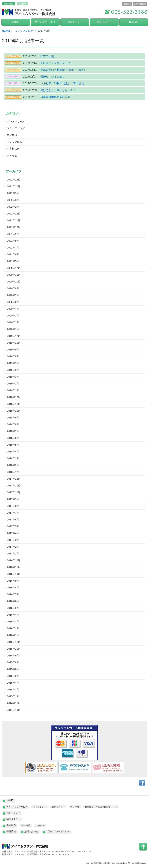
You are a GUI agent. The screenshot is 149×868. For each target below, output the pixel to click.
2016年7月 (13, 594)
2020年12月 (14, 268)
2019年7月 (13, 363)
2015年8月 (13, 662)
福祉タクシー (104, 22)
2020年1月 (13, 329)
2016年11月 (14, 567)
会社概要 (26, 825)
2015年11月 (14, 642)
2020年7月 (13, 295)
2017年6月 (13, 520)
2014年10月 (14, 710)
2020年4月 (13, 309)
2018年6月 (13, 438)
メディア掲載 (15, 142)
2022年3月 (13, 200)
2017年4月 (13, 533)
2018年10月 (14, 411)
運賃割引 (75, 807)
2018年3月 (13, 458)
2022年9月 (13, 193)
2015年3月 (13, 690)
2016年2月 (13, 628)
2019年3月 (13, 377)
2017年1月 (13, 554)
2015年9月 (13, 656)
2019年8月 (13, 356)
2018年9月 (13, 418)
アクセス (40, 825)
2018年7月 (13, 431)
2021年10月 (14, 227)
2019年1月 (13, 390)
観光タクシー (75, 22)
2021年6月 (13, 254)
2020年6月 (13, 302)
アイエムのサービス (45, 22)
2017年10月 (14, 492)
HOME (16, 22)
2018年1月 (13, 472)
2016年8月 (13, 588)
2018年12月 (14, 397)
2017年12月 (14, 479)
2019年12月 (14, 336)
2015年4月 (13, 683)
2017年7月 (13, 513)
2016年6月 (13, 601)
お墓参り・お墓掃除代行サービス (101, 807)
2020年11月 (14, 275)
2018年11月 (14, 404)
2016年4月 (13, 615)
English (23, 4)
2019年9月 (13, 350)
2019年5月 (13, 370)
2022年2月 (13, 207)
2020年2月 (13, 322)
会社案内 (127, 4)
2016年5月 (13, 608)
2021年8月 (13, 241)
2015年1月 (13, 696)
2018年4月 (13, 452)
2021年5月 (13, 261)
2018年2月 (13, 465)
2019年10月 (14, 343)
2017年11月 (14, 486)
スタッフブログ (24, 31)
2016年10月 (14, 574)
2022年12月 (14, 180)
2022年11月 (14, 186)
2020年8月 (13, 288)
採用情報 (134, 22)
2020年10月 (14, 282)
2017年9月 (13, 499)
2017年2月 (13, 547)
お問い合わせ (140, 4)
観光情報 (12, 135)
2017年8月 (13, 506)
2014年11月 (14, 703)
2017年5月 (13, 526)
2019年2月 (13, 384)
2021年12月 (14, 214)
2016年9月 (13, 581)
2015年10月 (14, 649)
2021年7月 (13, 248)
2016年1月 (13, 635)
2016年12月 (14, 560)
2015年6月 (13, 669)
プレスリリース (16, 122)
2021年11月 (14, 220)
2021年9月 (13, 234)
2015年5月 (13, 676)
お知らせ (12, 156)
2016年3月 (13, 622)
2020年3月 (13, 316)
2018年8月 (13, 424)
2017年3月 (13, 540)
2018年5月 (13, 445)
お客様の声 (13, 149)
